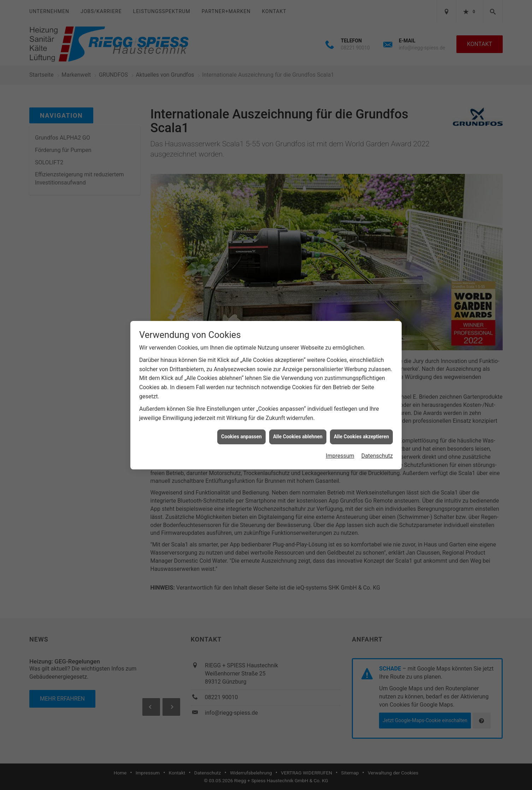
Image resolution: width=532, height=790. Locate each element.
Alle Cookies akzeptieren (361, 437)
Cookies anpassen (241, 437)
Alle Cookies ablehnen (298, 437)
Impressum (340, 456)
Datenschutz (377, 456)
